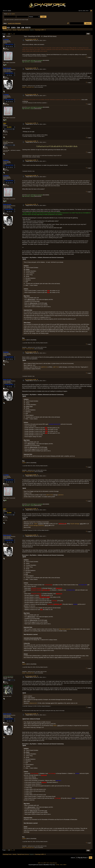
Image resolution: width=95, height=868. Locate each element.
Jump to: (73, 858)
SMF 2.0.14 (41, 863)
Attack (36, 524)
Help (9, 28)
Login (23, 28)
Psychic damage (75, 524)
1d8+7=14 (56, 367)
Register (28, 28)
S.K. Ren (6, 141)
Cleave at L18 (33, 703)
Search (13, 28)
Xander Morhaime (8, 676)
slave (5, 123)
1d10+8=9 (61, 495)
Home (4, 28)
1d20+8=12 (44, 367)
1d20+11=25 (49, 495)
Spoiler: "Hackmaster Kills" (28, 87)
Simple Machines (53, 863)
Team (18, 28)
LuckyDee (6, 39)
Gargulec (32, 30)
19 (14, 34)
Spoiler (24, 340)
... (13, 34)
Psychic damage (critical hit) (36, 525)
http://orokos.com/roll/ (65, 629)
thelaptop (6, 160)
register (13, 14)
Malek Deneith (7, 68)
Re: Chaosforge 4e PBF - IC (32, 39)
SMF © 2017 (46, 863)
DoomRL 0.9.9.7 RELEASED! (14, 23)
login (9, 14)
